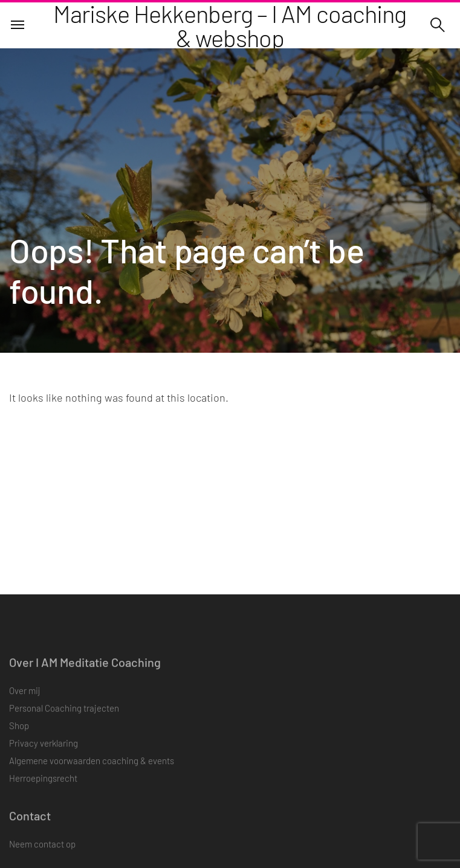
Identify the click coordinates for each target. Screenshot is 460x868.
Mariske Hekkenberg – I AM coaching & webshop (230, 25)
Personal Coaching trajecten (64, 715)
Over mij (24, 697)
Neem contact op (42, 850)
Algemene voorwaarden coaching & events (92, 767)
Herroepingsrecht (43, 785)
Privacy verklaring (44, 750)
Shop (19, 732)
